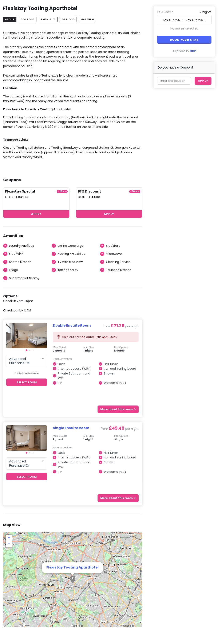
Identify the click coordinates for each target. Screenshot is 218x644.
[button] (27, 350)
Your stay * (165, 12)
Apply (36, 214)
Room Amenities (63, 359)
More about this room (118, 409)
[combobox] (27, 361)
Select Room (27, 382)
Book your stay (184, 40)
